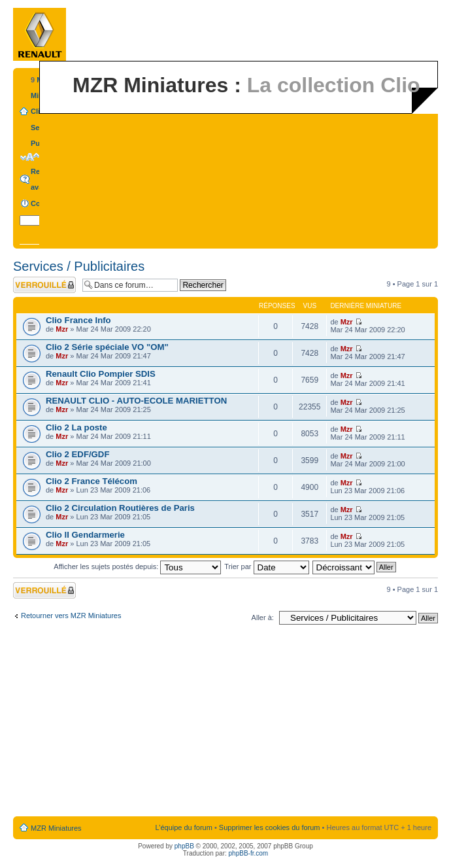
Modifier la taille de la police (30, 157)
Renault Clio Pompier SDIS (101, 374)
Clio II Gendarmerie (85, 535)
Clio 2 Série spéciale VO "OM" (107, 347)
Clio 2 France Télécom (92, 481)
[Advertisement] (226, 723)
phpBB (184, 846)
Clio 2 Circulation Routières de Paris (120, 508)
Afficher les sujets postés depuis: (137, 566)
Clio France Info (78, 320)
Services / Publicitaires (79, 266)
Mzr (62, 329)
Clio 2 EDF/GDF (77, 454)
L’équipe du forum (183, 827)
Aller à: (263, 617)
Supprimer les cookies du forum (270, 827)
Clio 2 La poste (76, 427)
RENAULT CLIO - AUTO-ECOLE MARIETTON (136, 401)
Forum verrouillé (44, 285)
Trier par (266, 566)
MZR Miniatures (56, 828)
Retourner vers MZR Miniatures (71, 616)
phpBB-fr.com (249, 853)
